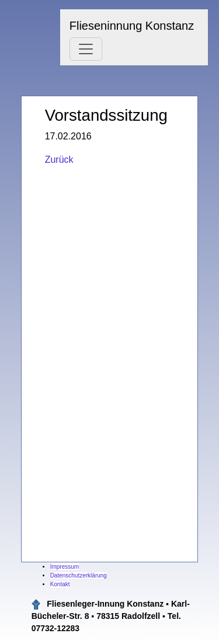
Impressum (65, 567)
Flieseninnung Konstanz (132, 26)
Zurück (59, 160)
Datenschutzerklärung (79, 575)
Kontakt (60, 584)
